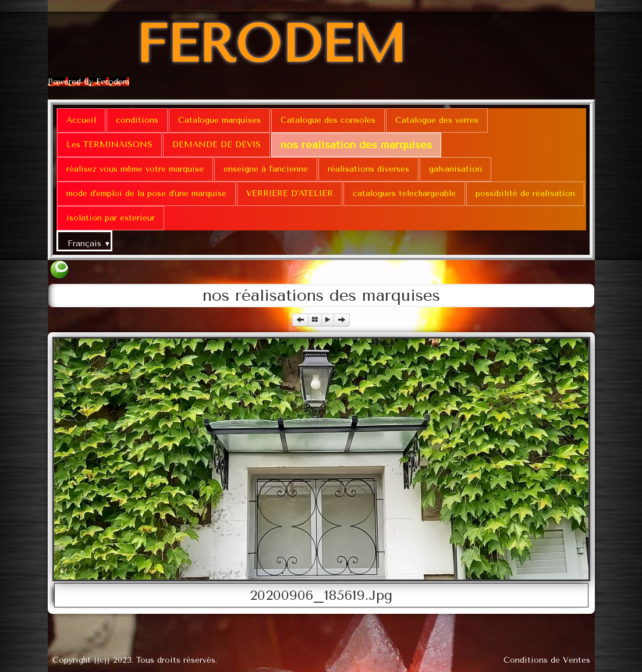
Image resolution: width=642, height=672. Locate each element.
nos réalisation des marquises (356, 145)
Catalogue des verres (437, 120)
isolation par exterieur (111, 218)
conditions (137, 120)
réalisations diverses (368, 169)
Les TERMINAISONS (109, 145)
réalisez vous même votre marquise (135, 169)
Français (89, 243)
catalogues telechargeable (404, 193)
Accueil (81, 120)
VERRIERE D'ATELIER (290, 193)
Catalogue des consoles (328, 120)
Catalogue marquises (219, 120)
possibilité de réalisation (525, 193)
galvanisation (455, 169)
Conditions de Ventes (547, 660)
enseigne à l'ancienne (266, 169)
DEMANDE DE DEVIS (217, 145)
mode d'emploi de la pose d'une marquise (146, 193)
